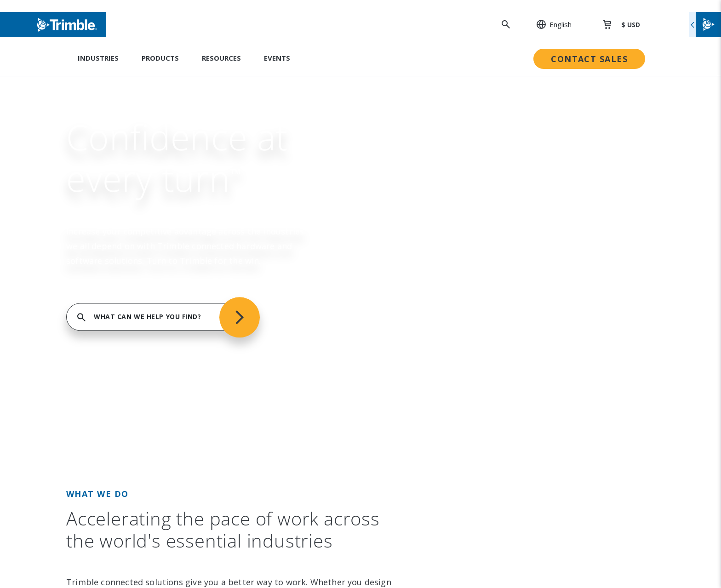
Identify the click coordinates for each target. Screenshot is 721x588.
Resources (221, 58)
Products (160, 58)
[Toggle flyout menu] (705, 25)
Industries (98, 58)
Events (277, 58)
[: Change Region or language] (549, 24)
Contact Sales (589, 59)
